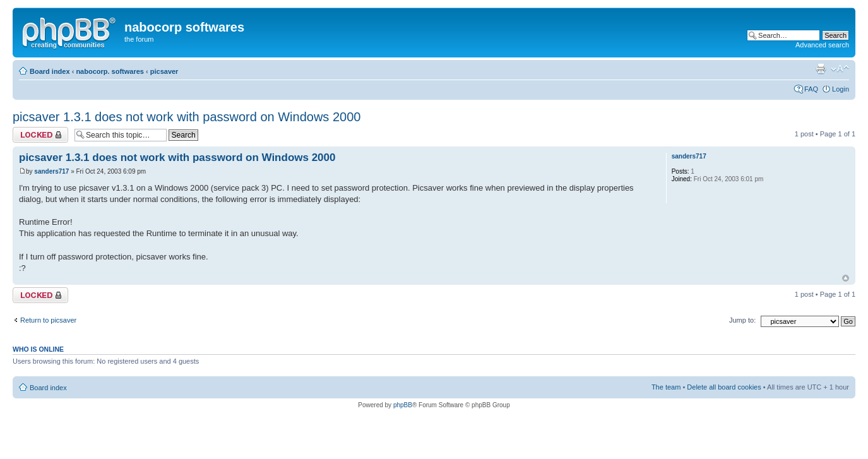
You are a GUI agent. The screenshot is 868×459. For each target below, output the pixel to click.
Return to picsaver (48, 320)
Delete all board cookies (724, 387)
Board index (50, 71)
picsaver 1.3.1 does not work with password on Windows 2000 (187, 117)
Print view (821, 69)
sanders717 (51, 171)
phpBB (403, 405)
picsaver (164, 71)
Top (846, 278)
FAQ (811, 89)
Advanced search (822, 45)
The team (666, 387)
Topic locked (40, 135)
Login (841, 89)
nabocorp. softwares (110, 71)
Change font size (840, 69)
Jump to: (742, 320)
